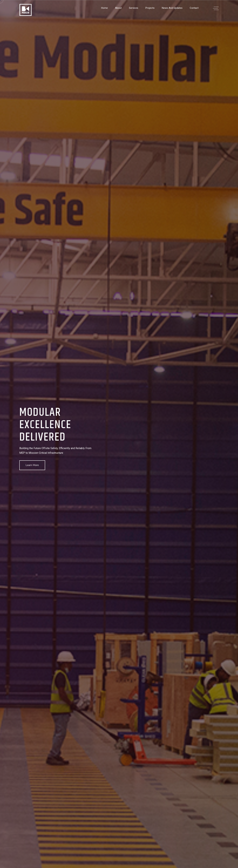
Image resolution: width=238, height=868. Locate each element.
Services (134, 8)
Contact (194, 8)
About (118, 8)
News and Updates (172, 8)
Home (104, 8)
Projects (150, 8)
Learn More (32, 465)
